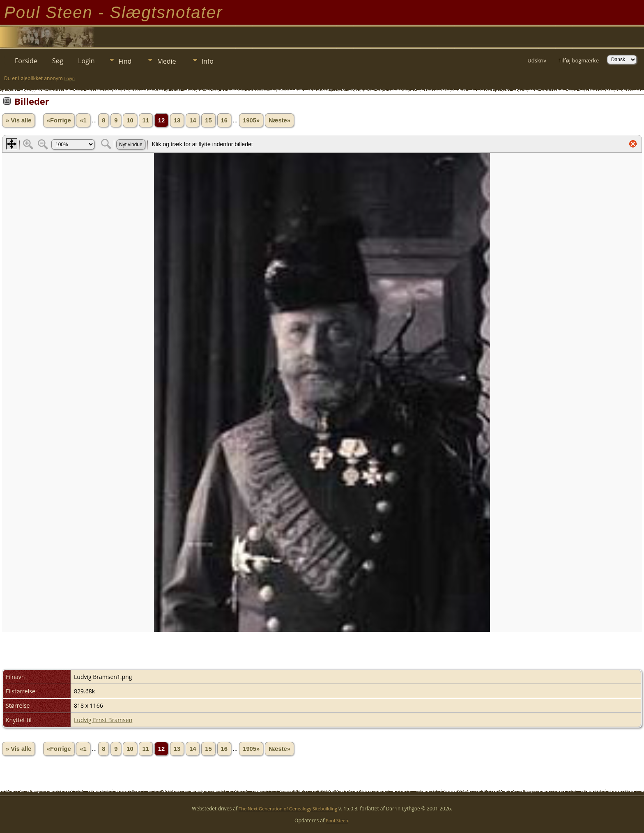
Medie (166, 61)
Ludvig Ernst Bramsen (103, 720)
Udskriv (537, 60)
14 (193, 120)
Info (208, 61)
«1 (83, 120)
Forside (26, 61)
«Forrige (59, 120)
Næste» (279, 120)
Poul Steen (337, 820)
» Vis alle (18, 120)
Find (125, 61)
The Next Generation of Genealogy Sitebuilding (288, 809)
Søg (58, 61)
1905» (251, 120)
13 (177, 120)
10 (130, 120)
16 (224, 120)
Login (86, 61)
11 (146, 120)
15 (208, 120)
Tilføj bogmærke (579, 60)
